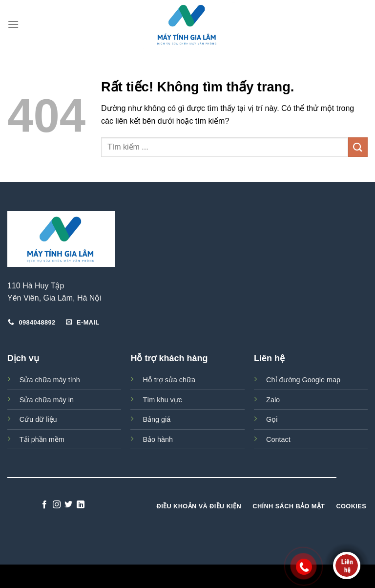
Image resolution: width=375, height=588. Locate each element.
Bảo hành (158, 439)
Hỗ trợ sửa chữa (169, 380)
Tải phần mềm (42, 439)
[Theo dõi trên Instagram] (57, 505)
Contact (278, 439)
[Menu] (13, 24)
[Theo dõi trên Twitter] (68, 505)
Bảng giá (156, 419)
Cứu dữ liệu (38, 419)
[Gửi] (358, 147)
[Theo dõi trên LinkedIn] (81, 505)
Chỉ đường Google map (303, 380)
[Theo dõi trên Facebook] (44, 505)
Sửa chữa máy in (47, 400)
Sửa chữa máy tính (50, 380)
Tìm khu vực (162, 400)
